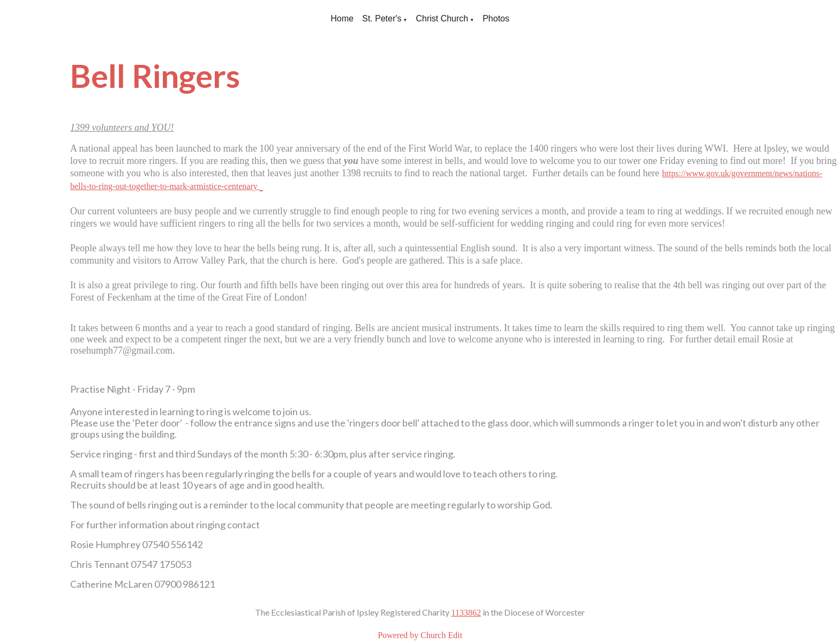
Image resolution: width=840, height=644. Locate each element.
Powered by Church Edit (420, 635)
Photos (496, 18)
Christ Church (442, 18)
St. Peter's (382, 18)
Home (342, 18)
